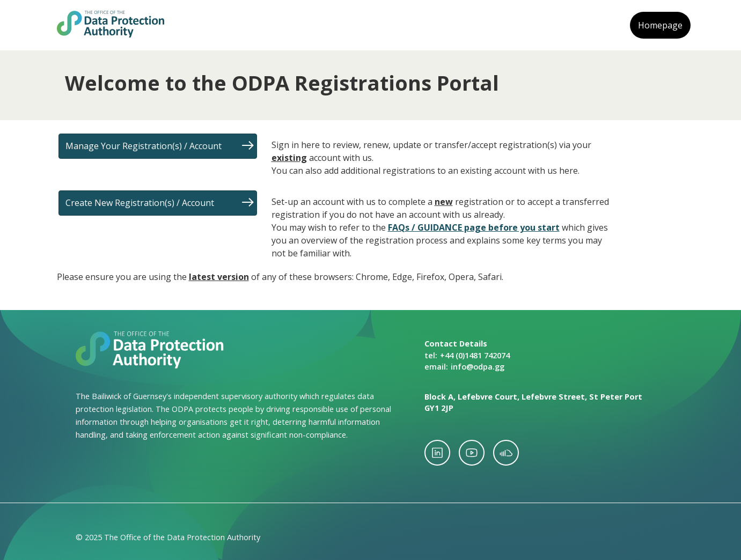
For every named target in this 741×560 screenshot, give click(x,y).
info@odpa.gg (478, 367)
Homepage (660, 25)
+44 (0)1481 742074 (475, 355)
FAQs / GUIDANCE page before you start (474, 227)
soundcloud (506, 453)
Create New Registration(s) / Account (140, 203)
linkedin (437, 453)
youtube (472, 453)
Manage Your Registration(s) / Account (144, 146)
